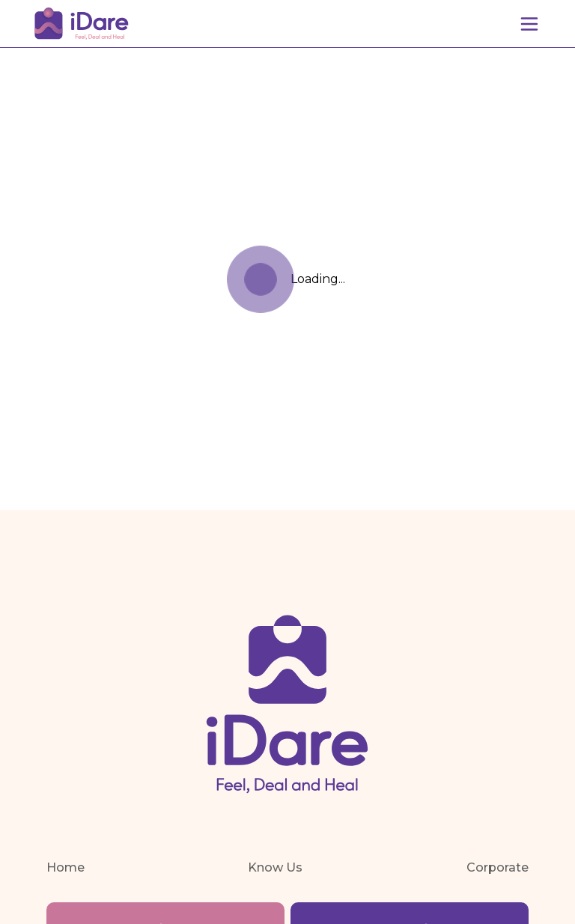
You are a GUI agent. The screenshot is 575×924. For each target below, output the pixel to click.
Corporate (498, 867)
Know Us (275, 867)
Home (66, 867)
